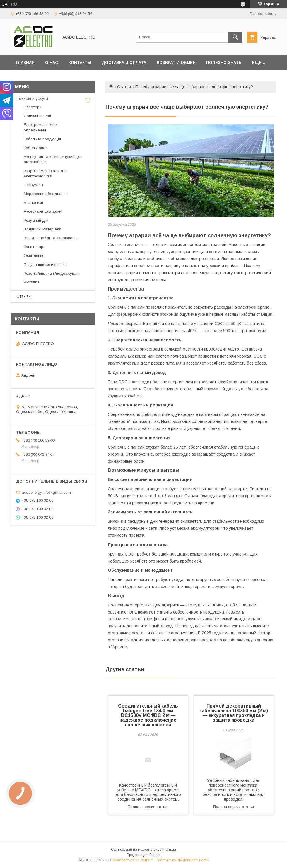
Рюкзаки (31, 282)
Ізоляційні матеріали (42, 229)
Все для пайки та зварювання (51, 238)
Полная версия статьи (148, 807)
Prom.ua (169, 850)
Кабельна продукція (42, 139)
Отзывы (24, 296)
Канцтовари (35, 247)
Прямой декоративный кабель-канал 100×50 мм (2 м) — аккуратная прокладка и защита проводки (234, 713)
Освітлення (34, 256)
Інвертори (33, 107)
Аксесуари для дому (43, 211)
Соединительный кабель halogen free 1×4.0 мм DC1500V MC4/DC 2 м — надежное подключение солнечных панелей (148, 715)
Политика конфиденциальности (182, 860)
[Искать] (235, 37)
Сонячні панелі (37, 116)
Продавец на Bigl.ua (143, 855)
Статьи (124, 87)
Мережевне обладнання (46, 194)
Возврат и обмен (176, 63)
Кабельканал (36, 148)
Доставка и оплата (124, 63)
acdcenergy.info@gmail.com (46, 492)
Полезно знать (224, 63)
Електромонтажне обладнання (40, 127)
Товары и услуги (32, 98)
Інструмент (34, 185)
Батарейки (33, 203)
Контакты (80, 63)
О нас (52, 63)
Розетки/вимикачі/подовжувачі (52, 273)
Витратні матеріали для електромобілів (46, 174)
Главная (25, 63)
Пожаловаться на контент (131, 860)
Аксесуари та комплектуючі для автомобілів (53, 159)
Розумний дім (36, 220)
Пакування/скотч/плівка (45, 265)
